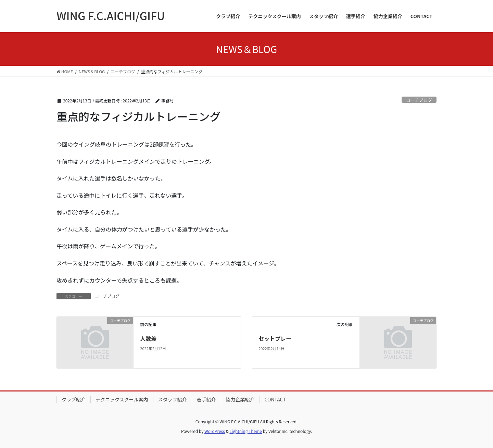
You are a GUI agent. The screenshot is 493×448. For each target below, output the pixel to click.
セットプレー (275, 338)
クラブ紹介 (74, 399)
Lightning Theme (246, 431)
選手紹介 (206, 399)
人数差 (148, 338)
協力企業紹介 (240, 399)
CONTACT (275, 399)
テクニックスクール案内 (122, 399)
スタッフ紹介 (173, 399)
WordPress (215, 431)
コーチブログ (419, 100)
